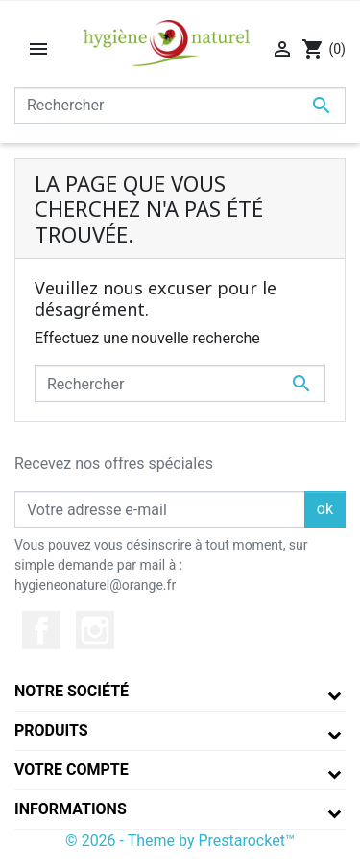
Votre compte (72, 770)
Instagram (95, 630)
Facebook (41, 630)
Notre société (72, 691)
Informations (71, 809)
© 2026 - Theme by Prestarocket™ (180, 841)
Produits (51, 730)
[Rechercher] (180, 106)
